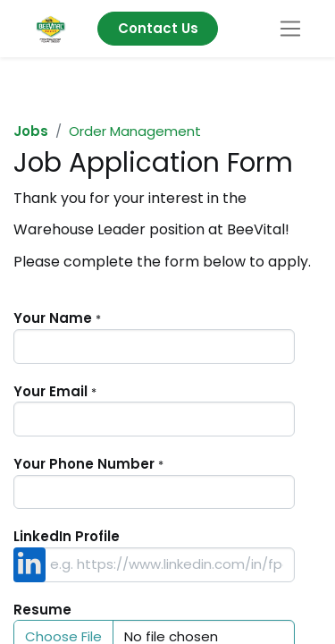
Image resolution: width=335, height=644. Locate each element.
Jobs (31, 131)
